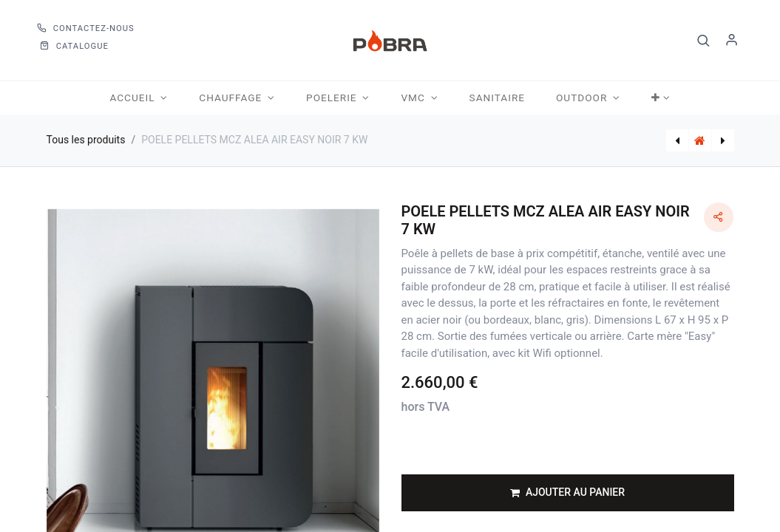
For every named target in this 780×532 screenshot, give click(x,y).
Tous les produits (86, 140)
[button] (704, 41)
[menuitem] (497, 98)
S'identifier (732, 41)
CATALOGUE (74, 46)
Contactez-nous (86, 28)
